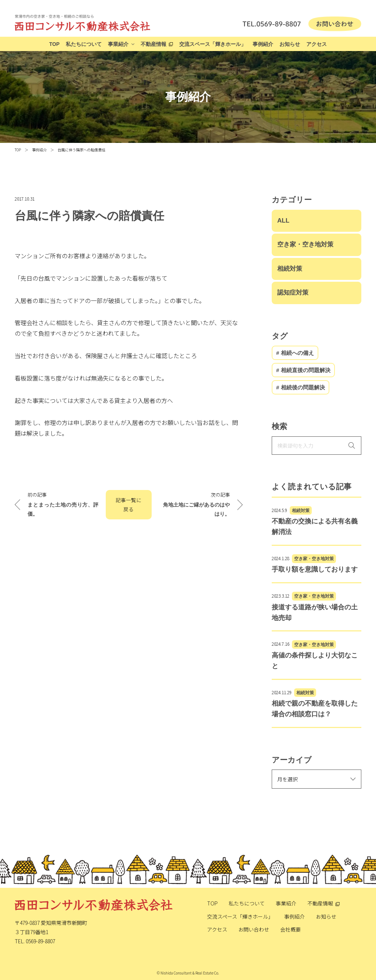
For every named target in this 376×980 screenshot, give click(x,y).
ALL (283, 221)
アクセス (317, 44)
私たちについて (84, 44)
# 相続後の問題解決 (301, 387)
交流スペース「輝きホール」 (213, 44)
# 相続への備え (295, 353)
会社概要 (290, 929)
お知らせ (290, 44)
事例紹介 (263, 44)
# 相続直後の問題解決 (303, 370)
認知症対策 (293, 293)
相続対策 (290, 269)
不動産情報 (153, 44)
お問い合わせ (254, 929)
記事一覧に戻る (129, 505)
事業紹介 (118, 44)
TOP (54, 44)
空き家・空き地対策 (305, 244)
